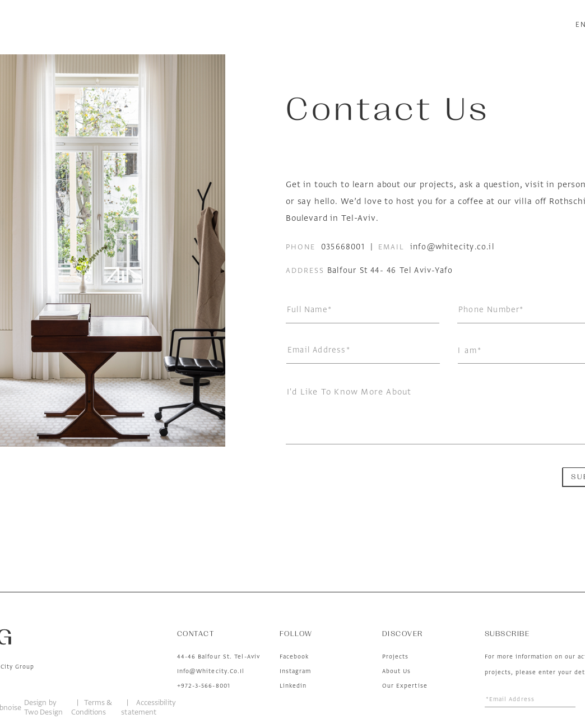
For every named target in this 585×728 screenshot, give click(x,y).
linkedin (293, 685)
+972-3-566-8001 (204, 685)
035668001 (343, 247)
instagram (296, 671)
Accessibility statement (148, 707)
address (305, 270)
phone (301, 247)
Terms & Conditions (92, 707)
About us (397, 671)
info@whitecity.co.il (452, 247)
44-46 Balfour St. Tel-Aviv (219, 656)
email (391, 247)
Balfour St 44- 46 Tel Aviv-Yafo (390, 270)
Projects (396, 656)
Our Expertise (405, 685)
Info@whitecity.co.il (211, 671)
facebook (294, 656)
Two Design (43, 712)
